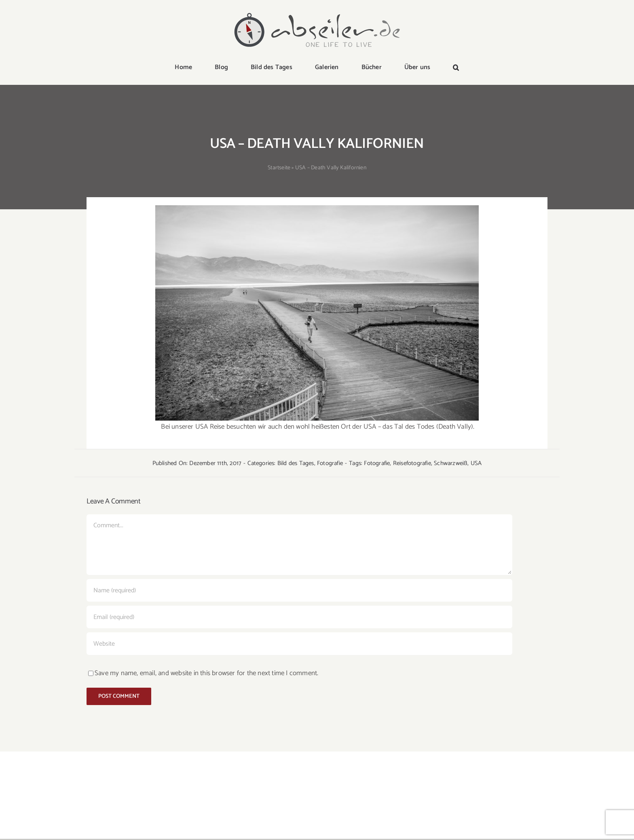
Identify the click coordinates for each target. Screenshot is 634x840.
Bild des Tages (296, 463)
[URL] (299, 644)
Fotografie (330, 463)
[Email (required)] (299, 617)
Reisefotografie (412, 463)
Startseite (279, 168)
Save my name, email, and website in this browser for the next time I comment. (206, 673)
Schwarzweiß (451, 463)
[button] (456, 68)
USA (476, 463)
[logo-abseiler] (317, 13)
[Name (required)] (299, 590)
